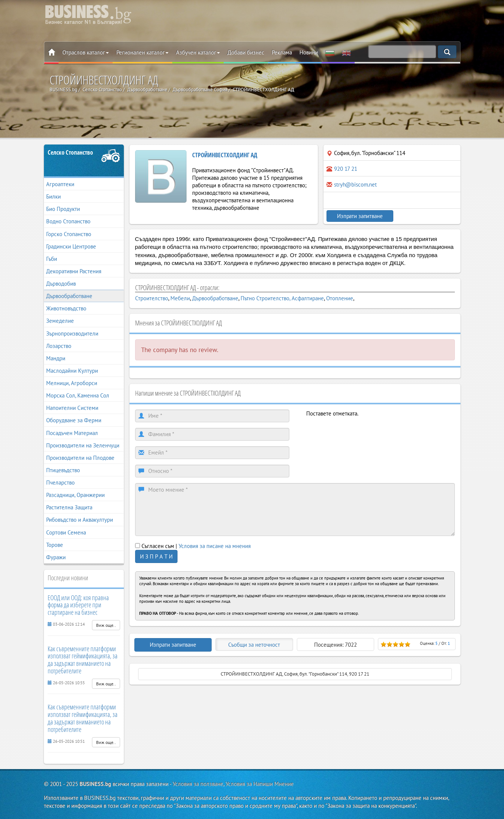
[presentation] (363, 432)
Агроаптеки (60, 184)
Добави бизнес (246, 52)
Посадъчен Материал (72, 433)
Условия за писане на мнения (215, 546)
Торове (55, 545)
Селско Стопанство (70, 152)
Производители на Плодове (80, 458)
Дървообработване (69, 296)
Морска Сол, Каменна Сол (78, 395)
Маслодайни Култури (72, 371)
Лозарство (59, 346)
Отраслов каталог (86, 52)
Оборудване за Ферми (74, 420)
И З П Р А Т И (156, 556)
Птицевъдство (63, 470)
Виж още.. (106, 625)
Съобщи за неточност (254, 645)
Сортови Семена (66, 532)
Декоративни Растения (74, 271)
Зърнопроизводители (72, 333)
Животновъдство (66, 308)
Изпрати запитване (359, 216)
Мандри (56, 358)
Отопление (340, 298)
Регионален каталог (142, 52)
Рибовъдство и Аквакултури (80, 520)
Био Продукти (63, 209)
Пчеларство (60, 483)
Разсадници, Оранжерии (75, 495)
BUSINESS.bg (95, 784)
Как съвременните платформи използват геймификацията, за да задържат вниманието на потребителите (83, 660)
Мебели (180, 298)
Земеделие (60, 321)
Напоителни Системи (72, 408)
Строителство (152, 298)
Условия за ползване (198, 784)
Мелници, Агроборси (72, 383)
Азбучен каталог (198, 52)
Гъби (52, 259)
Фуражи (56, 557)
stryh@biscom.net (355, 184)
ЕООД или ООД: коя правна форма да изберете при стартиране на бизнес (78, 605)
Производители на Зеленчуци (83, 445)
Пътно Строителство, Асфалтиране (282, 298)
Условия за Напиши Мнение (260, 784)
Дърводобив (61, 284)
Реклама (282, 52)
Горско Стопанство (69, 234)
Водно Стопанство (68, 221)
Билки (53, 196)
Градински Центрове (71, 246)
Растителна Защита (69, 507)
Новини (309, 52)
